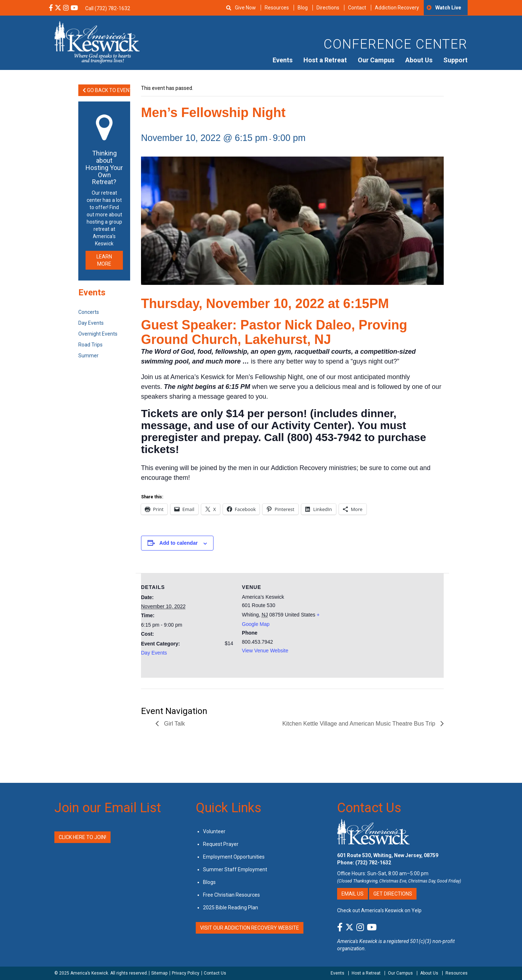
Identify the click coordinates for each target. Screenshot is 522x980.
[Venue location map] (381, 623)
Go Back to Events (106, 90)
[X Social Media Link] (58, 8)
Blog (303, 8)
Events (283, 60)
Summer (88, 356)
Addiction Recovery (397, 8)
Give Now (245, 8)
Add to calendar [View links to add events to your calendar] (179, 543)
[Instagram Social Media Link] (66, 8)
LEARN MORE (104, 260)
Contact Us (369, 808)
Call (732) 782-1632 (108, 8)
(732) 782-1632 (373, 863)
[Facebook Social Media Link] (51, 8)
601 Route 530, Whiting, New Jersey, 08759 (388, 855)
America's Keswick (357, 941)
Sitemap (159, 973)
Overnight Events (98, 334)
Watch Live (448, 8)
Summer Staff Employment (235, 869)
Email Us (353, 894)
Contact (357, 8)
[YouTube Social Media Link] (74, 8)
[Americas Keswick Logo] (97, 42)
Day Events (154, 653)
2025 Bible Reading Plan (231, 908)
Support (455, 60)
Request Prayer (221, 844)
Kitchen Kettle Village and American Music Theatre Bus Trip (360, 724)
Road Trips (90, 345)
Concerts (89, 312)
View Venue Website (265, 651)
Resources (277, 8)
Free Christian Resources (231, 895)
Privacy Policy (186, 973)
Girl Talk (174, 724)
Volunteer (214, 831)
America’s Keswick (89, 973)
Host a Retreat (325, 60)
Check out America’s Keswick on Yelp (379, 910)
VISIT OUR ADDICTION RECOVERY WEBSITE (250, 928)
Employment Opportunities (234, 857)
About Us (419, 60)
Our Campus (376, 60)
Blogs (209, 882)
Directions (328, 8)
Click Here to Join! (82, 837)
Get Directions (393, 894)
